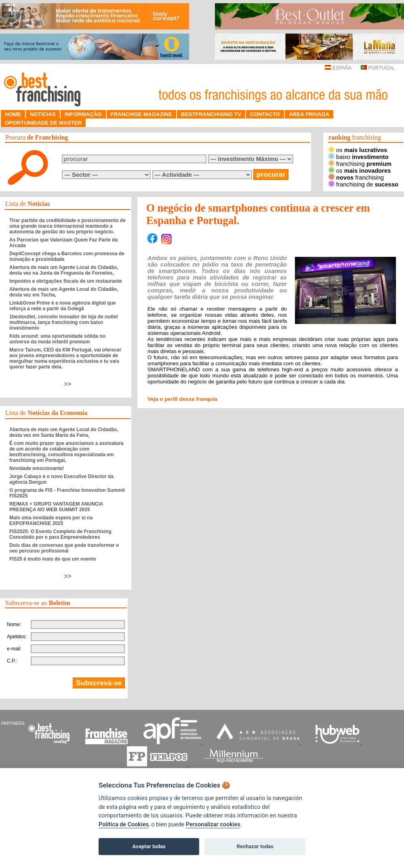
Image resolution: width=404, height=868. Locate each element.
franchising (360, 164)
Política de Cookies (124, 825)
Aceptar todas (149, 846)
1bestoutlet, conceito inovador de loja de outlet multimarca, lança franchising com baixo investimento (64, 322)
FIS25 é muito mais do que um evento (53, 559)
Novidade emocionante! (37, 468)
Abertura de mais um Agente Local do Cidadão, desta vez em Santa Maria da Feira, (64, 432)
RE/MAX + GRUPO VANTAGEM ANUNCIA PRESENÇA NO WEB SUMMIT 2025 (56, 507)
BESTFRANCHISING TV (211, 114)
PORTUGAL (378, 68)
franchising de (363, 184)
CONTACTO (265, 114)
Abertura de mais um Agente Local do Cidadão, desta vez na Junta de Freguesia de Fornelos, (64, 270)
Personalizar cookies (213, 825)
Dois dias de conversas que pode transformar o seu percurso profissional (64, 548)
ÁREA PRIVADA (309, 114)
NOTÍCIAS (43, 114)
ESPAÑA (338, 68)
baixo (359, 157)
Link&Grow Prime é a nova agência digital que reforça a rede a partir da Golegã (62, 306)
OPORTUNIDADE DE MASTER (43, 123)
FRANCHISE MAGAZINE (142, 114)
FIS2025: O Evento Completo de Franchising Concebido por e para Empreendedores (60, 534)
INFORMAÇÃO (83, 114)
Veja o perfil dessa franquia (182, 399)
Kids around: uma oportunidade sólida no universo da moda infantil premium (57, 339)
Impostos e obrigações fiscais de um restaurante (66, 281)
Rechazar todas (255, 846)
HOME (13, 114)
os (358, 150)
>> (68, 384)
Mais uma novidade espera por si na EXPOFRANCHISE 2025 (51, 521)
